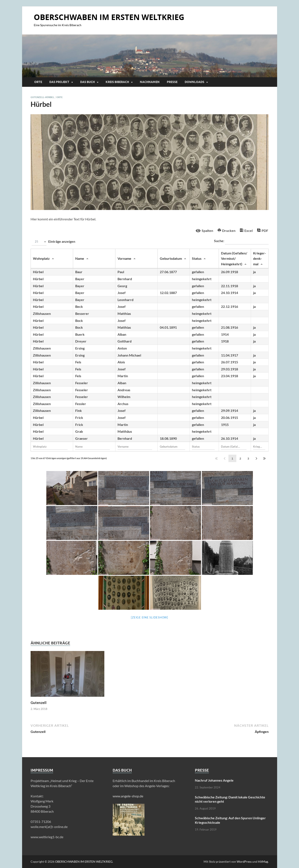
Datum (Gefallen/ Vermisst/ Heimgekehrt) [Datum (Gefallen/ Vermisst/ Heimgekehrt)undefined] (234, 258)
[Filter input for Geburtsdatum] (173, 447)
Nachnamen (150, 82)
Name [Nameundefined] (80, 258)
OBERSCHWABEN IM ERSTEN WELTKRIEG (109, 17)
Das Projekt (59, 82)
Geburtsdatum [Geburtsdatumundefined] (171, 258)
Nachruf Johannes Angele (214, 780)
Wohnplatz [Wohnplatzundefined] (41, 258)
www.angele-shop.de (128, 796)
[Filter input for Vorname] (135, 447)
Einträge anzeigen (53, 242)
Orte (38, 82)
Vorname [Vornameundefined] (124, 258)
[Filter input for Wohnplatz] (50, 447)
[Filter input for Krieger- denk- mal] (259, 447)
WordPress (244, 862)
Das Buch (87, 82)
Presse (172, 82)
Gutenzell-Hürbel (42, 97)
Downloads (194, 82)
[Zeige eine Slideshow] (149, 617)
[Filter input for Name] (93, 447)
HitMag (263, 862)
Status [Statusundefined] (197, 258)
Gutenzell (39, 703)
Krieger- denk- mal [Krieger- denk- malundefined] (260, 258)
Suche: (241, 241)
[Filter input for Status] (203, 447)
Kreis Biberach (117, 82)
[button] (39, 242)
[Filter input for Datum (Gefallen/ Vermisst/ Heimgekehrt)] (234, 447)
